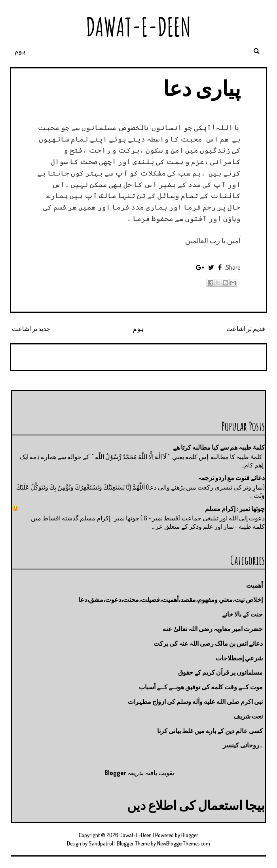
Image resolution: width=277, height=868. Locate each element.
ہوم (20, 51)
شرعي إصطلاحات (239, 658)
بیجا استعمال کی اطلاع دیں (196, 805)
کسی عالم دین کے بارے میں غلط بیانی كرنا (210, 731)
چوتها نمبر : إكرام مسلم (235, 509)
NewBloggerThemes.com (184, 843)
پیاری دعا (202, 88)
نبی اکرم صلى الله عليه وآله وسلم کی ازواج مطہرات (195, 702)
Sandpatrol (101, 843)
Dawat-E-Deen (138, 27)
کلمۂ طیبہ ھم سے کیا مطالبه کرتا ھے (219, 447)
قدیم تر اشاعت (246, 329)
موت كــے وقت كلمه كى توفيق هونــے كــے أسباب (201, 687)
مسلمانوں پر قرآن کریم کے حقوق (220, 672)
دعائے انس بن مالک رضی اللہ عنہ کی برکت (208, 643)
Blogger (115, 773)
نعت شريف (248, 716)
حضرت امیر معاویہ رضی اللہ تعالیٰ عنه (213, 629)
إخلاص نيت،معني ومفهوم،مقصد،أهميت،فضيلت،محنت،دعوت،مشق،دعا (171, 599)
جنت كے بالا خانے (242, 614)
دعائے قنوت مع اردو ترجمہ (231, 478)
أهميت (254, 585)
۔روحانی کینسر (243, 745)
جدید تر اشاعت (31, 329)
